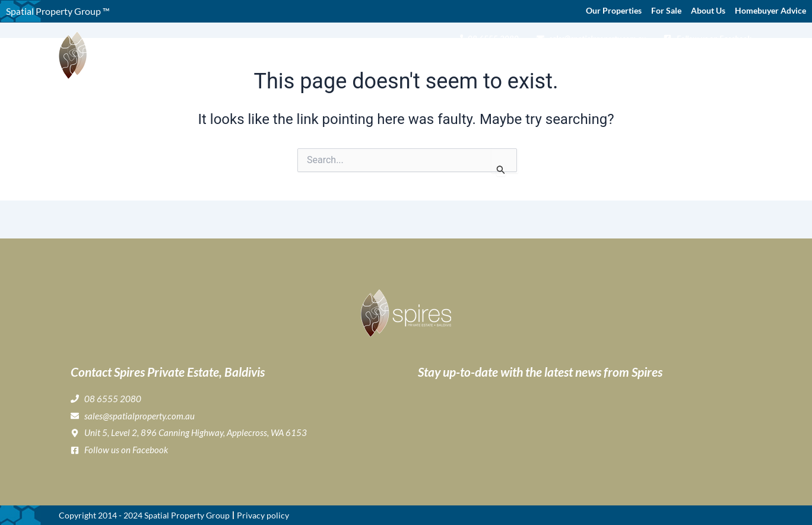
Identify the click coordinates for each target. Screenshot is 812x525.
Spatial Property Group (187, 515)
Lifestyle (523, 63)
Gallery (475, 63)
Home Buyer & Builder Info (616, 63)
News (698, 63)
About (383, 63)
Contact (735, 63)
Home (342, 63)
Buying (431, 63)
